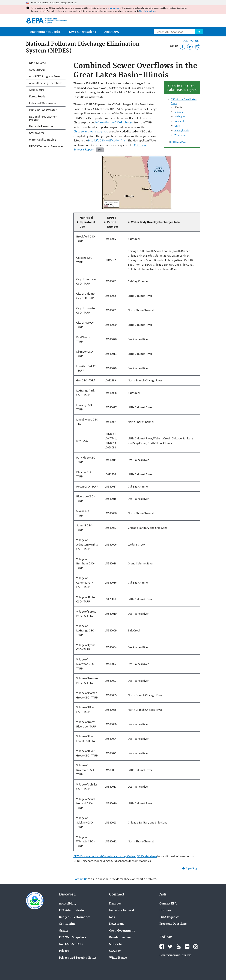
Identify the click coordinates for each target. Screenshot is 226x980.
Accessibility (68, 904)
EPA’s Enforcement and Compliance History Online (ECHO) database (115, 856)
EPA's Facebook (162, 947)
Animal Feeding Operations (46, 83)
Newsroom (116, 924)
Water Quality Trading (43, 140)
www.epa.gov (114, 8)
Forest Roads (37, 96)
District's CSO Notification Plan (107, 140)
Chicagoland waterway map (91, 131)
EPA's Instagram (196, 947)
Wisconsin (180, 135)
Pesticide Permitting (42, 126)
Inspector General (121, 911)
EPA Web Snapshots (73, 938)
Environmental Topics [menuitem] (45, 32)
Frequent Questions (173, 924)
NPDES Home (37, 63)
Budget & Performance (75, 917)
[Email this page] (197, 47)
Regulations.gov (120, 938)
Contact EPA (168, 904)
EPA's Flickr (187, 947)
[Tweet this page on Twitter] (190, 47)
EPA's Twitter (170, 947)
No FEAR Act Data (71, 944)
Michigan (180, 116)
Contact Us (191, 41)
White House (118, 958)
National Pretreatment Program (43, 118)
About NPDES (37, 69)
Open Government (122, 931)
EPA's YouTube (179, 947)
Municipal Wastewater (43, 110)
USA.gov (115, 951)
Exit (100, 150)
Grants (64, 931)
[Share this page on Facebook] (182, 47)
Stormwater (37, 133)
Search (199, 32)
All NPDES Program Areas (45, 76)
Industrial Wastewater (43, 103)
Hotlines (165, 911)
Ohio (177, 126)
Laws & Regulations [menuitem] (82, 32)
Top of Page (192, 868)
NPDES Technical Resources (46, 146)
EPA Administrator (72, 911)
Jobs (112, 917)
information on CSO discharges (115, 122)
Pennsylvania (182, 130)
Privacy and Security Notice (78, 958)
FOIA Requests (169, 917)
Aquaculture (37, 90)
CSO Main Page (178, 142)
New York (179, 121)
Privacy (64, 951)
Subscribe (116, 944)
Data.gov (115, 904)
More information (147, 11)
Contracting (67, 924)
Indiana (179, 112)
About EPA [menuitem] (112, 32)
